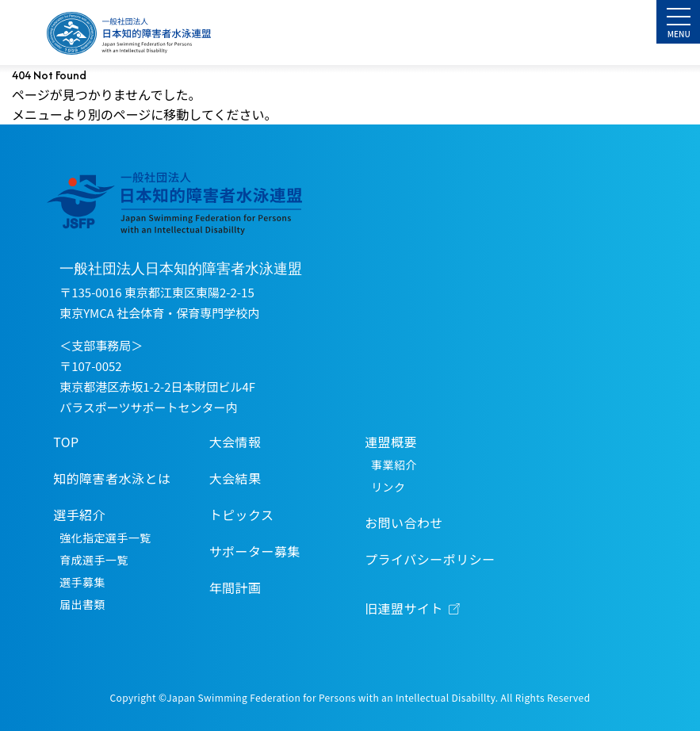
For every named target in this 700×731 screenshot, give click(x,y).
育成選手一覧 (94, 560)
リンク (388, 487)
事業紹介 (394, 465)
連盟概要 (391, 442)
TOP (66, 442)
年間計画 (235, 587)
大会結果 (235, 478)
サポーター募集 (255, 551)
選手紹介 (79, 515)
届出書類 (82, 604)
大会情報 (235, 442)
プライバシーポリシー (430, 559)
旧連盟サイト (404, 608)
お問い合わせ (404, 522)
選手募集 (82, 582)
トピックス (242, 515)
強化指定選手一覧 (105, 538)
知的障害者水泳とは (112, 478)
